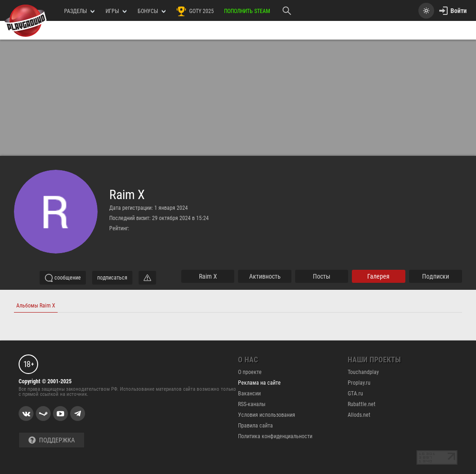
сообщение (63, 278)
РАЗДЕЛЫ (79, 11)
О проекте (250, 372)
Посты (322, 276)
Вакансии (249, 394)
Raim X (127, 195)
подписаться (112, 278)
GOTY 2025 (195, 11)
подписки (436, 276)
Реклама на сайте (259, 383)
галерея (378, 276)
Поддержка (52, 440)
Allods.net (359, 415)
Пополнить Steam (247, 11)
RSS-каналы (252, 404)
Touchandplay (363, 372)
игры (116, 11)
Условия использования (267, 415)
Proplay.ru (359, 383)
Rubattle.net (362, 404)
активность (265, 276)
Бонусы (152, 11)
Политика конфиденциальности (275, 436)
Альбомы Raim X (36, 306)
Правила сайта (255, 426)
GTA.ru (355, 394)
